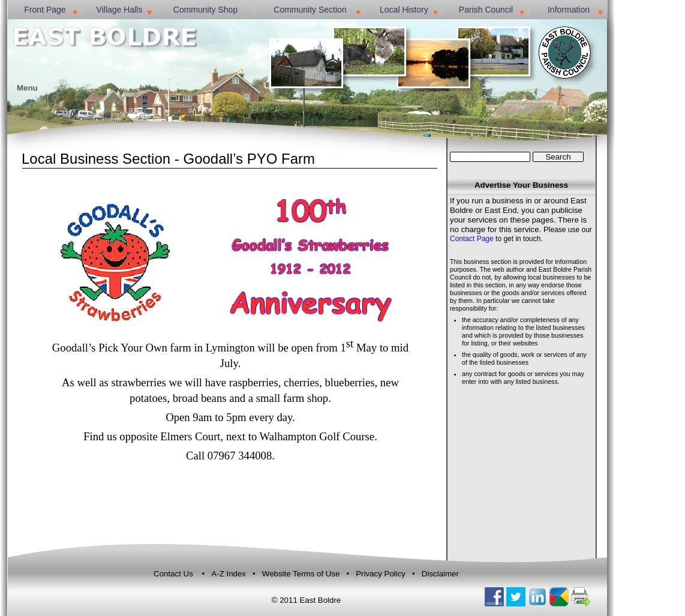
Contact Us (173, 574)
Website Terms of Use (302, 574)
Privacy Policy (381, 574)
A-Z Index (229, 574)
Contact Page (472, 239)
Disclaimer (440, 574)
